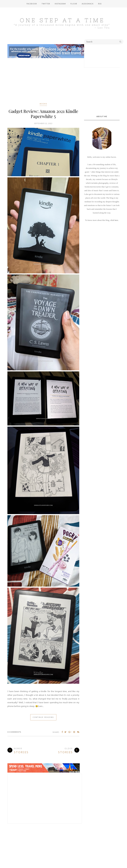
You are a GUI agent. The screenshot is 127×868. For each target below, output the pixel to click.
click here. (114, 220)
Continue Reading (43, 717)
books (43, 104)
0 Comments (14, 732)
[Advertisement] (43, 81)
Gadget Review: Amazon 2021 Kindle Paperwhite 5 (43, 114)
